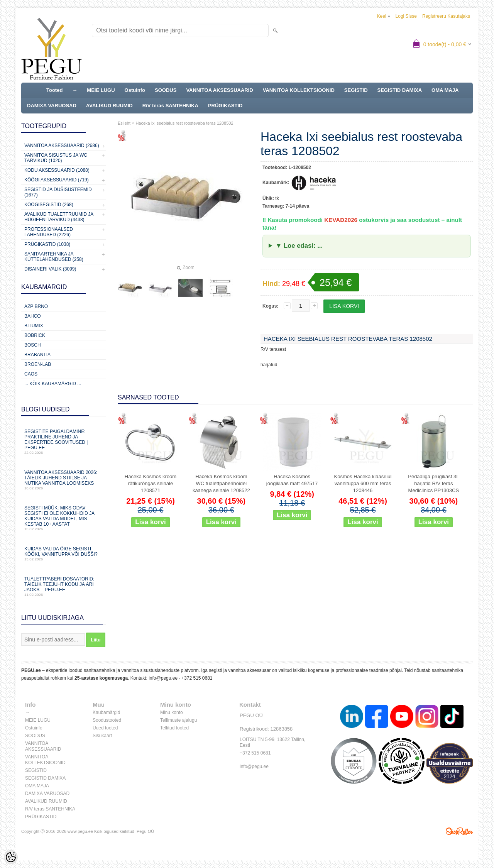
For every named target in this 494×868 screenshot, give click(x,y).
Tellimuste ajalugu (178, 720)
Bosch (33, 345)
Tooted (54, 90)
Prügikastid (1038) (47, 244)
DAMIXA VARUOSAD (52, 106)
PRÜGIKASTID (225, 106)
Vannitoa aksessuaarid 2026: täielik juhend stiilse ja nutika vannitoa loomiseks (64, 480)
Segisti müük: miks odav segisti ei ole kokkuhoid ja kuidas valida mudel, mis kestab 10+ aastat (64, 518)
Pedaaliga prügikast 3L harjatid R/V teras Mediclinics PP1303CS (433, 483)
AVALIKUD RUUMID (109, 106)
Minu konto (172, 712)
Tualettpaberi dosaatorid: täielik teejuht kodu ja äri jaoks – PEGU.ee (64, 586)
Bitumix (34, 326)
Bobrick (35, 335)
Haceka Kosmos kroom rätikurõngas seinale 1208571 (151, 483)
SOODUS (166, 90)
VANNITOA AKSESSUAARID (219, 90)
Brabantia (37, 355)
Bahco (33, 316)
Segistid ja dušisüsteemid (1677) (58, 192)
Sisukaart (102, 736)
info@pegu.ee (163, 678)
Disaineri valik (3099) (50, 269)
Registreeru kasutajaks (446, 16)
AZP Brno (36, 306)
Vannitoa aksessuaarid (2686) (62, 146)
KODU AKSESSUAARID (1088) (57, 170)
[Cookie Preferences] (11, 857)
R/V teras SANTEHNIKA (170, 106)
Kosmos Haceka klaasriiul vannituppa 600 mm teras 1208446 (363, 483)
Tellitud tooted (174, 728)
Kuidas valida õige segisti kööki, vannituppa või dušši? (64, 554)
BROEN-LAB (38, 364)
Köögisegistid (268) (49, 205)
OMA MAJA (445, 90)
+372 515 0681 (197, 678)
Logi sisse (406, 16)
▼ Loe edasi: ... (299, 246)
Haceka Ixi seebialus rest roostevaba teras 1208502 (184, 123)
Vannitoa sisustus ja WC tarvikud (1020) (56, 158)
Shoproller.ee (459, 831)
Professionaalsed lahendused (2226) (49, 232)
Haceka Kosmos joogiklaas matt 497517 (292, 480)
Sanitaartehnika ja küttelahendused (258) (54, 257)
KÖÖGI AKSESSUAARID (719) (57, 180)
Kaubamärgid (106, 712)
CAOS (31, 374)
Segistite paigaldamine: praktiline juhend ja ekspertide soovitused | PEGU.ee (64, 442)
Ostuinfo (135, 90)
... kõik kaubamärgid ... (53, 384)
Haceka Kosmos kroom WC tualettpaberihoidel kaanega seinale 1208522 (221, 483)
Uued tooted (105, 728)
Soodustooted (107, 720)
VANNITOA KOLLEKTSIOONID (299, 90)
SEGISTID (356, 90)
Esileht (124, 123)
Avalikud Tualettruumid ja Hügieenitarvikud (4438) (59, 217)
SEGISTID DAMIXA (400, 90)
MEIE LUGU (101, 90)
